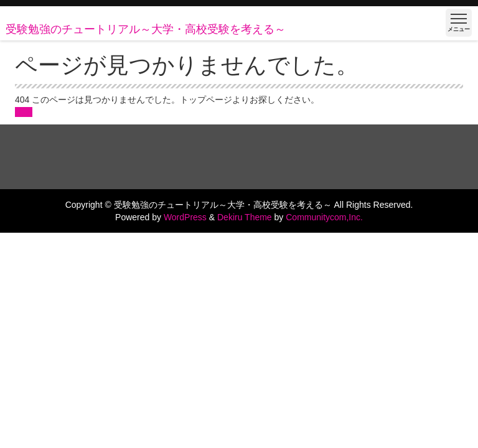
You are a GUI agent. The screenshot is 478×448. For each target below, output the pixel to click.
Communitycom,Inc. (324, 217)
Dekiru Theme (245, 217)
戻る (24, 112)
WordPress (185, 217)
